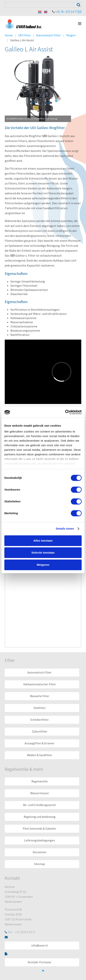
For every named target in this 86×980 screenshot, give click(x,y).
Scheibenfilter (39, 720)
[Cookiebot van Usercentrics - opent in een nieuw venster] (65, 412)
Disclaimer (39, 852)
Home (9, 35)
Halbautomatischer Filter (40, 684)
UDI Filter (24, 35)
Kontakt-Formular (39, 962)
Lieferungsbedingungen (39, 840)
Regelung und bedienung (40, 817)
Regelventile (40, 781)
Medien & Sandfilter (40, 755)
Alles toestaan (43, 541)
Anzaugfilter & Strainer (39, 743)
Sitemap (39, 864)
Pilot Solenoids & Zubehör (39, 829)
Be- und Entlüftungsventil (39, 805)
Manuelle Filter (40, 696)
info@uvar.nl (39, 945)
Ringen (71, 35)
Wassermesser (40, 793)
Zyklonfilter (40, 731)
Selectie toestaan (43, 553)
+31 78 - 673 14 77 (66, 12)
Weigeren (43, 565)
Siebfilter (40, 708)
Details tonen (65, 529)
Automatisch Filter (48, 35)
